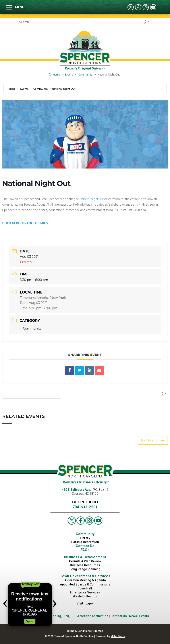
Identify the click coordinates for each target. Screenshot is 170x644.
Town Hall (85, 588)
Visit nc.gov (85, 603)
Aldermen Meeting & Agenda (85, 580)
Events (24, 89)
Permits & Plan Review (85, 561)
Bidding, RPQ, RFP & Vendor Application (79, 616)
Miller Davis (118, 636)
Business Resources (85, 565)
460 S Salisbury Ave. (76, 490)
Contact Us (85, 546)
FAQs (85, 550)
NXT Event (153, 440)
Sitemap (98, 631)
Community (41, 89)
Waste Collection (85, 596)
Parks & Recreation (85, 542)
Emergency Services (85, 592)
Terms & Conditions (79, 631)
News (133, 616)
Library (85, 538)
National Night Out (91, 199)
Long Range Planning (85, 569)
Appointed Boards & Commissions (85, 584)
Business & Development (85, 557)
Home (12, 89)
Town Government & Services (85, 576)
